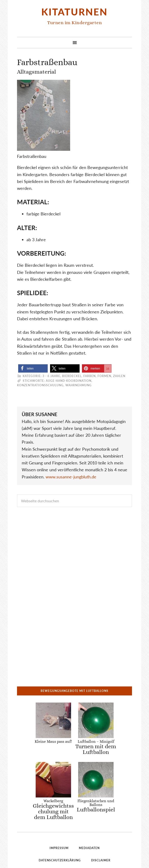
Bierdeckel (72, 376)
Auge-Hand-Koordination (69, 381)
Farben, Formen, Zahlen (104, 376)
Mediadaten (89, 786)
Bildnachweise (75, 811)
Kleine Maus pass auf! (53, 710)
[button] (33, 368)
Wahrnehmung (79, 385)
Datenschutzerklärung (60, 798)
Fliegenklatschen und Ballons (96, 743)
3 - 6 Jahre (51, 376)
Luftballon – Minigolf (93, 716)
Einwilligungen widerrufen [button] (75, 848)
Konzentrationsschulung (40, 385)
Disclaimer (101, 798)
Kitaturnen (74, 12)
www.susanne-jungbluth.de (71, 477)
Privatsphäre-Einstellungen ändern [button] (75, 823)
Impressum (59, 786)
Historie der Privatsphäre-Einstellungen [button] (74, 835)
